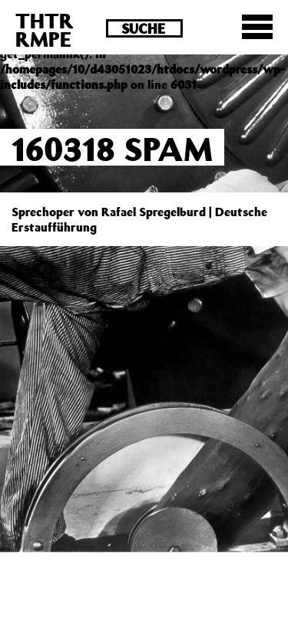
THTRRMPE (45, 30)
